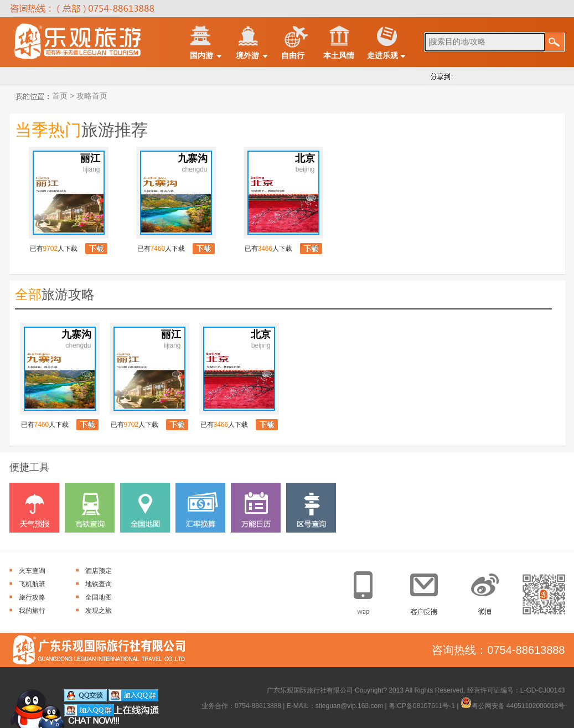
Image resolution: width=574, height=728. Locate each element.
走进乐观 (382, 55)
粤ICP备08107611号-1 (422, 706)
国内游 (201, 55)
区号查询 (311, 508)
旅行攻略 (32, 597)
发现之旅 (99, 611)
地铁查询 (99, 584)
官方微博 (486, 590)
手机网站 (370, 590)
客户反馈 (428, 590)
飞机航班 (32, 584)
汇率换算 (200, 508)
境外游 (247, 55)
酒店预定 (99, 571)
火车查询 (32, 571)
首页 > (63, 96)
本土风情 (339, 55)
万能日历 (256, 508)
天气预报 (34, 508)
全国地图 (145, 508)
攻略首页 (91, 96)
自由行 (293, 55)
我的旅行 (32, 611)
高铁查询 (90, 508)
